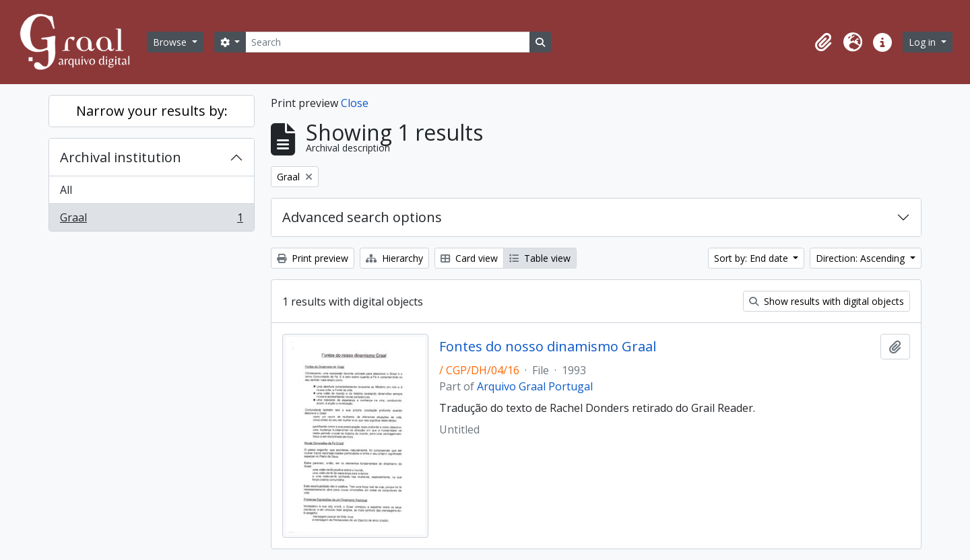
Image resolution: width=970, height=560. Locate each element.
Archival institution (121, 157)
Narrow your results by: (152, 111)
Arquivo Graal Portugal (535, 386)
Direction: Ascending (862, 258)
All (66, 190)
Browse (171, 42)
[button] (823, 42)
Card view (469, 258)
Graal (151, 220)
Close (355, 103)
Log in (924, 42)
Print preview (313, 258)
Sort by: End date (752, 258)
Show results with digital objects (827, 301)
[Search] (387, 42)
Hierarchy (394, 258)
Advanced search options (362, 217)
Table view (540, 258)
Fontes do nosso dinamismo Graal (548, 347)
